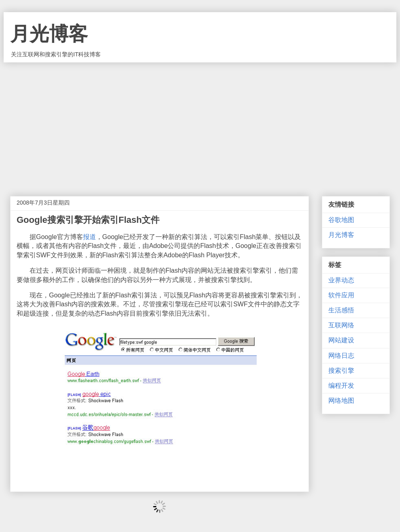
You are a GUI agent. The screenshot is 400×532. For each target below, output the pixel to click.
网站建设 (341, 340)
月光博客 (49, 34)
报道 (89, 237)
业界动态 (341, 280)
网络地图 (341, 401)
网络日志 (341, 356)
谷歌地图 (341, 220)
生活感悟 (341, 310)
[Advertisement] (200, 123)
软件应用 (341, 295)
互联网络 (341, 325)
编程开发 (341, 386)
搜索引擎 (341, 371)
